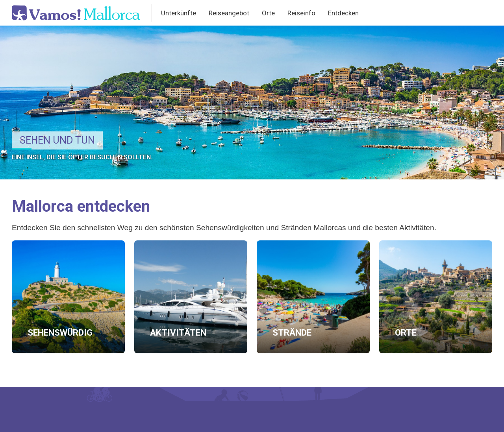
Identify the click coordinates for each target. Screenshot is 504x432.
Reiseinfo (301, 13)
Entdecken (343, 13)
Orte (268, 13)
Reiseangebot (229, 13)
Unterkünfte (179, 13)
